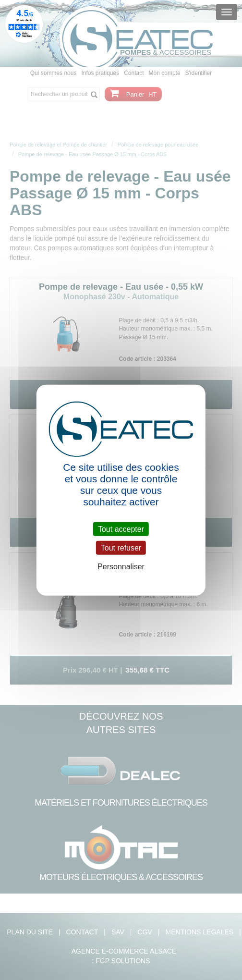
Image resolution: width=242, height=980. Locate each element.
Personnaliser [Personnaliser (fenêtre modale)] (121, 567)
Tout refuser (121, 548)
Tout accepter (121, 529)
